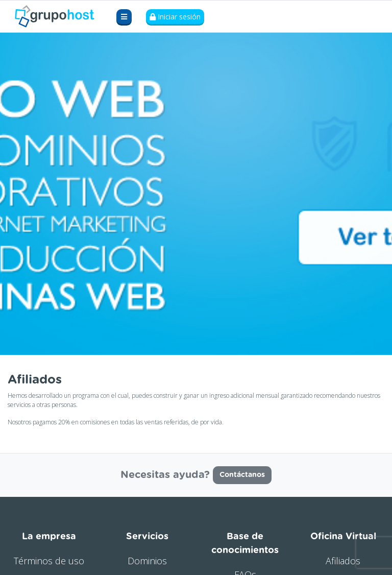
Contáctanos (242, 475)
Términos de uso (49, 561)
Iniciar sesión (175, 17)
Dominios (147, 561)
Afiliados (343, 561)
